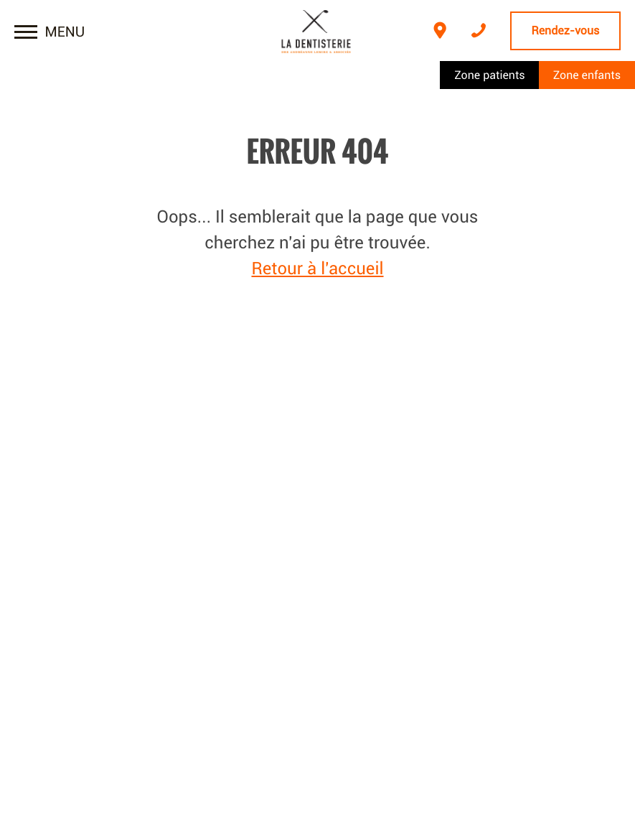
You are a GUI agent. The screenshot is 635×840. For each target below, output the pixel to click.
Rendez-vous (566, 31)
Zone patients (489, 75)
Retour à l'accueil (317, 269)
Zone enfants (587, 75)
